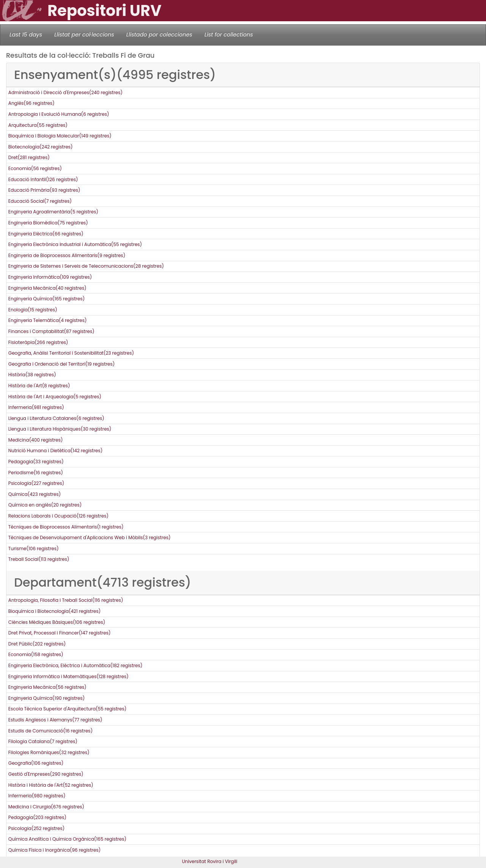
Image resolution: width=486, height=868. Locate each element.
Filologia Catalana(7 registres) (43, 741)
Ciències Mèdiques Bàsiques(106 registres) (57, 622)
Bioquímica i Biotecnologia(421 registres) (54, 611)
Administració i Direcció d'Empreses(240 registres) (65, 92)
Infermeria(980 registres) (37, 796)
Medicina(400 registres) (36, 440)
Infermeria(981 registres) (36, 407)
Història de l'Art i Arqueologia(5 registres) (55, 397)
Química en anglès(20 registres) (45, 505)
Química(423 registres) (35, 494)
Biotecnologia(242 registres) (41, 147)
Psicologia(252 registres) (36, 828)
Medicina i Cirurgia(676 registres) (46, 807)
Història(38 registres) (32, 375)
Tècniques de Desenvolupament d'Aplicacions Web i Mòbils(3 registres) (89, 537)
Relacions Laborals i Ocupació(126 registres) (58, 516)
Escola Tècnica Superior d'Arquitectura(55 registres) (67, 709)
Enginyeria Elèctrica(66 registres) (46, 234)
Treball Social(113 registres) (39, 559)
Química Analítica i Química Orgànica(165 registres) (67, 839)
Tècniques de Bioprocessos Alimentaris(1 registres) (66, 527)
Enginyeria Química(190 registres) (47, 698)
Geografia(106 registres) (36, 763)
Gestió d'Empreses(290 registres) (46, 774)
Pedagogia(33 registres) (36, 462)
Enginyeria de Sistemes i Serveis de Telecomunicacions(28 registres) (86, 266)
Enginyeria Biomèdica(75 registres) (48, 223)
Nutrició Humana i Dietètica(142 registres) (55, 451)
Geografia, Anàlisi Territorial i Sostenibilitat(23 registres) (71, 353)
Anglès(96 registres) (32, 103)
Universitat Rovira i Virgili (210, 861)
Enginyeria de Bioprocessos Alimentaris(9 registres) (67, 255)
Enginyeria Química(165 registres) (47, 299)
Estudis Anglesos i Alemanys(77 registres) (55, 720)
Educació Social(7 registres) (40, 201)
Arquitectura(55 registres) (38, 125)
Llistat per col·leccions (84, 35)
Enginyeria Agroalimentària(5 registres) (53, 212)
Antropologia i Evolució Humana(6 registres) (59, 114)
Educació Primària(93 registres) (44, 190)
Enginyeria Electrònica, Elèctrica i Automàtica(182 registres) (75, 665)
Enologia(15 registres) (33, 310)
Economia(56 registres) (35, 168)
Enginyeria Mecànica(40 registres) (47, 288)
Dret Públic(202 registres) (37, 644)
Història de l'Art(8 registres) (39, 386)
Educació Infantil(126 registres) (43, 179)
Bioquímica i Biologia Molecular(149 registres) (60, 136)
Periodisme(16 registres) (36, 473)
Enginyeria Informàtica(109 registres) (50, 277)
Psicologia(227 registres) (36, 483)
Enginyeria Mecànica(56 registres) (47, 687)
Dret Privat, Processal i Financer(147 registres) (59, 633)
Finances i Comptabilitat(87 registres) (51, 331)
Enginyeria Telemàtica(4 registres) (47, 320)
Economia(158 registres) (36, 654)
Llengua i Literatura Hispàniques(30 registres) (60, 429)
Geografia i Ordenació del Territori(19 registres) (62, 364)
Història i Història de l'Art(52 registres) (51, 785)
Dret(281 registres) (29, 157)
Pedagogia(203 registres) (37, 817)
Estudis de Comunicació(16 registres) (50, 731)
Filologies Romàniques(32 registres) (49, 752)
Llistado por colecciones (159, 35)
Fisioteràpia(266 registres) (38, 342)
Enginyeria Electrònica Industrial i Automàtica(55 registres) (75, 244)
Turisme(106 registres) (34, 548)
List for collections (229, 35)
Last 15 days (26, 35)
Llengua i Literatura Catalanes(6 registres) (56, 418)
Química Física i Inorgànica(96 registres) (54, 850)
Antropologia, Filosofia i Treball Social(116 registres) (66, 600)
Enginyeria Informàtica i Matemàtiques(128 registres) (69, 676)
